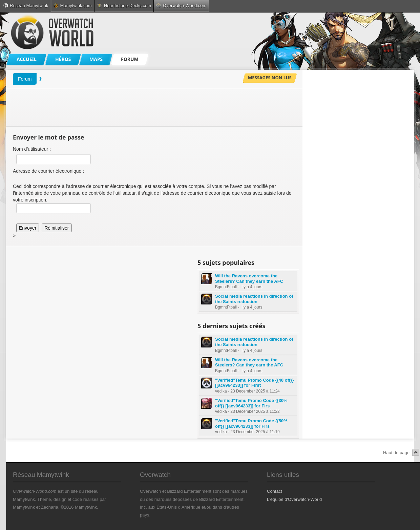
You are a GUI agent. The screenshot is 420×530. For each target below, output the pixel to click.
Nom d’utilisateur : (32, 149)
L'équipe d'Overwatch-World (294, 499)
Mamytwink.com (72, 6)
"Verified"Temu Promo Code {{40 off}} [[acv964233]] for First (254, 383)
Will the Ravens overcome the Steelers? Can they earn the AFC (249, 279)
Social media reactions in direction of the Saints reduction (254, 299)
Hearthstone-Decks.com (124, 6)
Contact (275, 491)
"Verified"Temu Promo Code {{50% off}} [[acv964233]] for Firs (251, 423)
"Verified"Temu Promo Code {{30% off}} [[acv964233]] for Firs (251, 403)
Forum (25, 79)
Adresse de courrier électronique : (48, 171)
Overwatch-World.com (181, 6)
